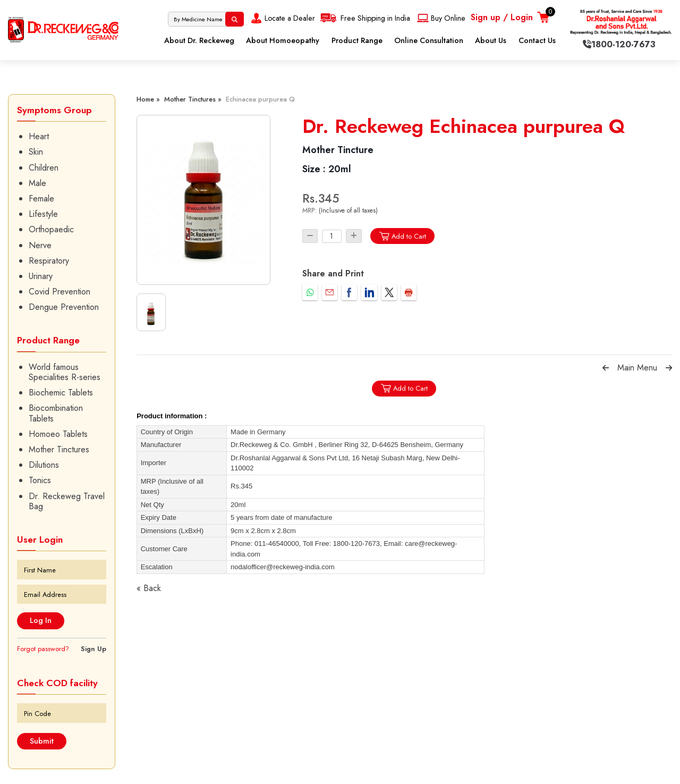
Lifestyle (43, 214)
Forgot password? (43, 649)
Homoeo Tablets (58, 434)
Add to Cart (402, 236)
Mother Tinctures (59, 449)
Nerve (40, 245)
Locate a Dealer (282, 18)
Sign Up (93, 649)
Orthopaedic (51, 229)
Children (44, 168)
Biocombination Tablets (56, 413)
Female (41, 199)
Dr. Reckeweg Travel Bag (67, 501)
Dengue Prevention (64, 307)
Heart (39, 136)
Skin (36, 152)
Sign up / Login (502, 17)
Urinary (41, 276)
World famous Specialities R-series (65, 372)
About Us (491, 40)
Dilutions (44, 465)
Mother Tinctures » (193, 99)
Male (37, 183)
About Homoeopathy (283, 40)
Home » (148, 99)
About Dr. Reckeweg (199, 40)
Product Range (357, 40)
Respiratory (49, 261)
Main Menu (637, 368)
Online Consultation (429, 40)
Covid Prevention (59, 292)
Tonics (40, 480)
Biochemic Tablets (61, 393)
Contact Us (537, 40)
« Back (149, 588)
